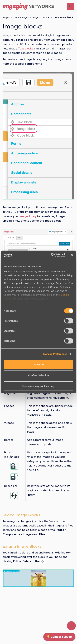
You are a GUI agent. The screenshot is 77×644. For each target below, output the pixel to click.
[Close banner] (72, 255)
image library (28, 216)
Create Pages (21, 17)
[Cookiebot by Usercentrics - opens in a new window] (51, 255)
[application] (59, 638)
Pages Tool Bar (41, 17)
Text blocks (26, 49)
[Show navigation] (71, 626)
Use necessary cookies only (38, 386)
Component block (63, 17)
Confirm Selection (38, 375)
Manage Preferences (55, 354)
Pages (6, 17)
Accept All (39, 364)
